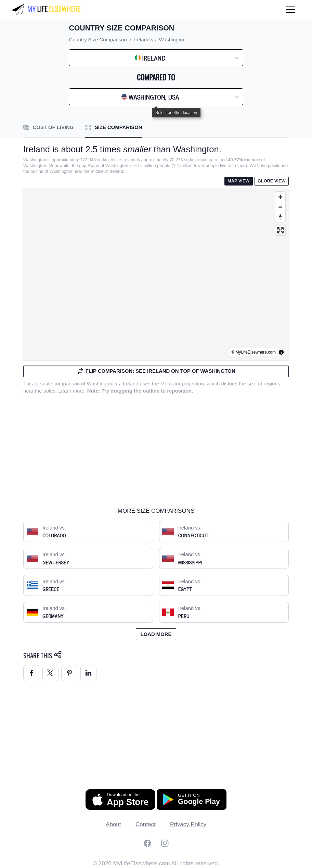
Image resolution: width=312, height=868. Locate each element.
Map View (238, 181)
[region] (156, 274)
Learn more (71, 391)
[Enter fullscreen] (280, 230)
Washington (100, 384)
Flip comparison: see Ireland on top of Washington (156, 371)
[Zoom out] (280, 207)
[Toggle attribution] (281, 352)
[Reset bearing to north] (280, 217)
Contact (146, 824)
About (113, 824)
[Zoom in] (280, 197)
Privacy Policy (188, 824)
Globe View (271, 181)
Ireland (131, 384)
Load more (156, 634)
